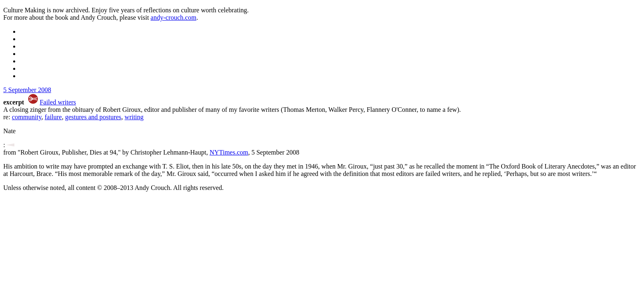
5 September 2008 (27, 90)
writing (134, 117)
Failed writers (58, 102)
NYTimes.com (229, 152)
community (27, 117)
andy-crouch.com (174, 17)
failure (53, 117)
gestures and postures (93, 117)
